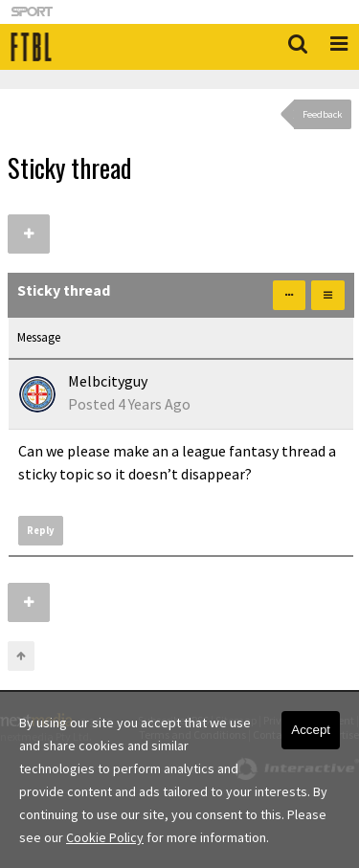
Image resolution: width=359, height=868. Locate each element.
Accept (311, 730)
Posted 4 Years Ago (129, 404)
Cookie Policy (105, 837)
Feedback (323, 114)
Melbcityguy (108, 381)
